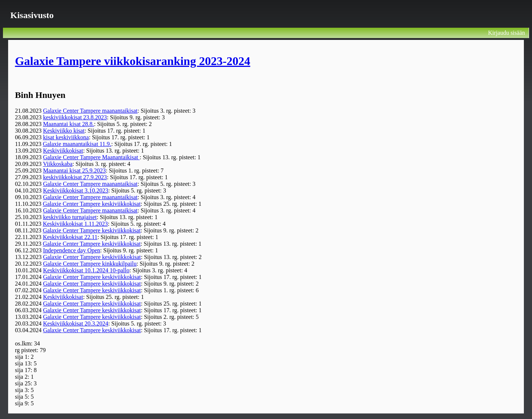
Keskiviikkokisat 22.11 (70, 237)
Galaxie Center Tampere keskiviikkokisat (92, 204)
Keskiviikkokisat (63, 151)
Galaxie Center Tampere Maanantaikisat (91, 157)
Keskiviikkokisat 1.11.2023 (75, 224)
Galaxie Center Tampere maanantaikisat (90, 111)
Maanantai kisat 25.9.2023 (74, 171)
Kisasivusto (32, 15)
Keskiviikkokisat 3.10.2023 (75, 190)
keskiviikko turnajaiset (70, 217)
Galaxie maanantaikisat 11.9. (77, 144)
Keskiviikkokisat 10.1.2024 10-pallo (86, 270)
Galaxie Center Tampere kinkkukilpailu (90, 264)
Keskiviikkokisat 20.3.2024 (75, 323)
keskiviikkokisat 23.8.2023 (75, 117)
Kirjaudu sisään (507, 33)
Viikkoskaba (58, 164)
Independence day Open (71, 250)
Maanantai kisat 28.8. (68, 124)
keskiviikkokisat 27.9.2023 (75, 177)
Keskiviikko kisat (64, 131)
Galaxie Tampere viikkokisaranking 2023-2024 (132, 61)
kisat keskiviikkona (66, 137)
